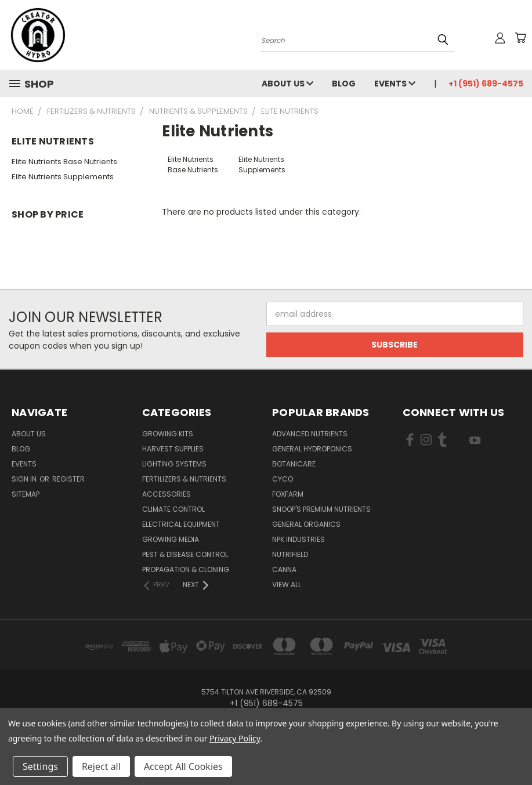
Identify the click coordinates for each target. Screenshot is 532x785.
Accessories (167, 494)
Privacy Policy (235, 738)
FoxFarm (288, 494)
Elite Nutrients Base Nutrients (64, 162)
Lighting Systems (174, 464)
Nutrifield (290, 554)
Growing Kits (168, 434)
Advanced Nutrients (310, 434)
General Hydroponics (312, 449)
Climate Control (173, 509)
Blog (344, 84)
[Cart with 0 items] (520, 38)
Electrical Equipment (181, 524)
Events (395, 84)
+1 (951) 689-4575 (486, 84)
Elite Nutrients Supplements (63, 177)
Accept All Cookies (183, 766)
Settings (40, 766)
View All (287, 585)
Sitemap (26, 494)
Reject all (101, 766)
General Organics (306, 524)
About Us (287, 84)
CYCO (283, 479)
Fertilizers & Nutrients (184, 479)
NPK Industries (298, 539)
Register (68, 479)
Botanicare (294, 464)
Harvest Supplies (173, 449)
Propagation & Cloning (186, 569)
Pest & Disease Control (185, 554)
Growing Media (171, 539)
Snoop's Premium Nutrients (321, 509)
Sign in (25, 479)
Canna (284, 569)
